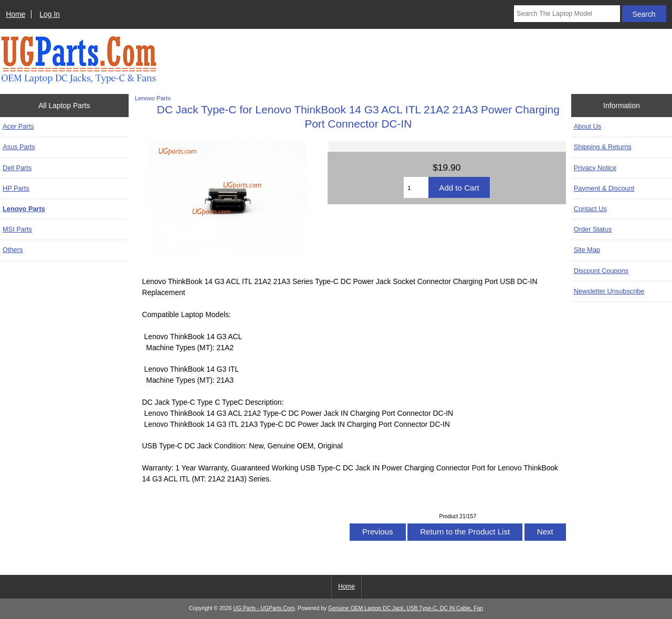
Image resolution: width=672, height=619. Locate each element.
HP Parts (16, 188)
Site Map (587, 250)
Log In (50, 14)
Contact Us (590, 209)
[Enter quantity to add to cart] (416, 187)
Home (15, 14)
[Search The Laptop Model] (567, 14)
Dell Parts (17, 168)
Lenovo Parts (153, 98)
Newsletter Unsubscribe (609, 291)
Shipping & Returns (603, 147)
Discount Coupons (601, 271)
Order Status (593, 229)
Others (13, 250)
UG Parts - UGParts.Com (264, 608)
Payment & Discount (604, 188)
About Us (587, 126)
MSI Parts (17, 229)
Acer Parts (18, 126)
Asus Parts (19, 147)
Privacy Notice (595, 168)
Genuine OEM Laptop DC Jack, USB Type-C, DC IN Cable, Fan (406, 608)
